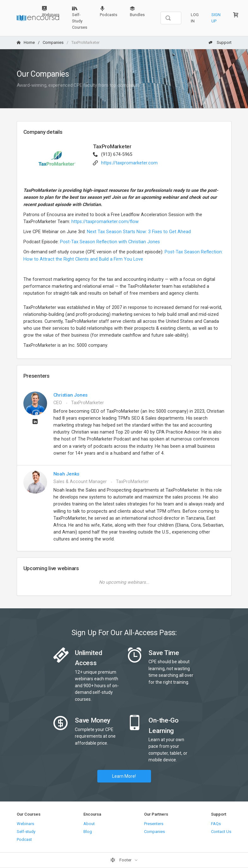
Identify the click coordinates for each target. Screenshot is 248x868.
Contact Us (221, 832)
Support (220, 42)
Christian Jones (71, 395)
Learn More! (124, 776)
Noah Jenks (67, 474)
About (89, 824)
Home (26, 42)
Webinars (51, 12)
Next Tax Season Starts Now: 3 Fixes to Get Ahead (139, 232)
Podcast (24, 839)
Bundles (137, 12)
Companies (53, 42)
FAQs (216, 824)
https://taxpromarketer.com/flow (105, 222)
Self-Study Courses (80, 18)
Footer (121, 860)
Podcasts (109, 12)
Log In (195, 18)
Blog (88, 832)
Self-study (26, 832)
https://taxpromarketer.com (129, 163)
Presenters (154, 824)
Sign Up (216, 18)
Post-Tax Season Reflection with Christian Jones (111, 242)
